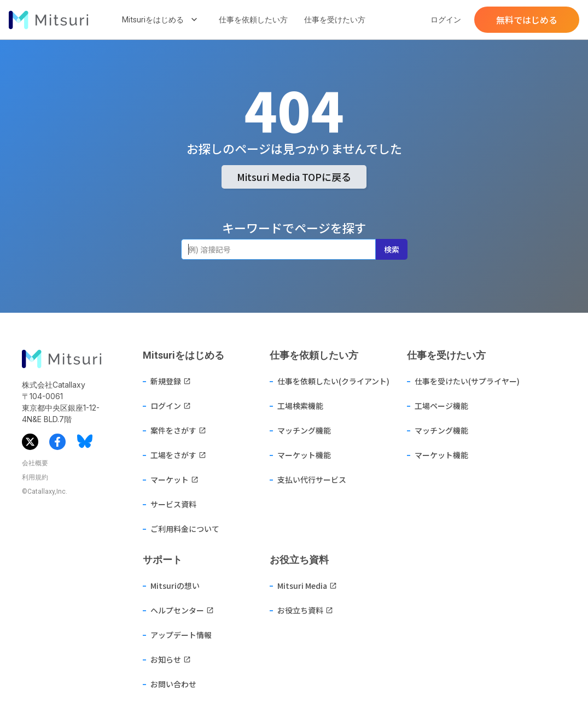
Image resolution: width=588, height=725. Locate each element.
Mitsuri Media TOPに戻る (294, 177)
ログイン (446, 20)
